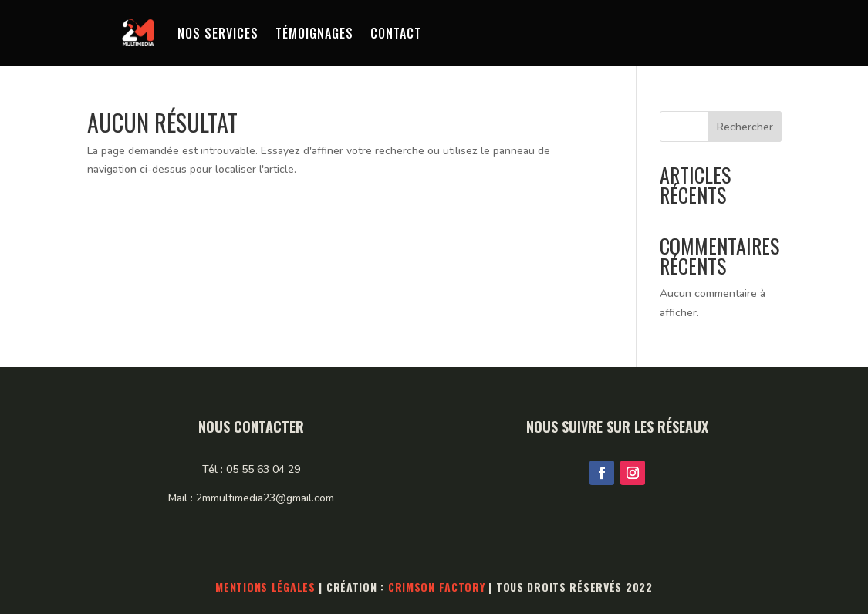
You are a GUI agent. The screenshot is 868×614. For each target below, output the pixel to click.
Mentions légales (265, 587)
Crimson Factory (437, 587)
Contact (396, 33)
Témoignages (314, 33)
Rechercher (745, 127)
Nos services (218, 33)
